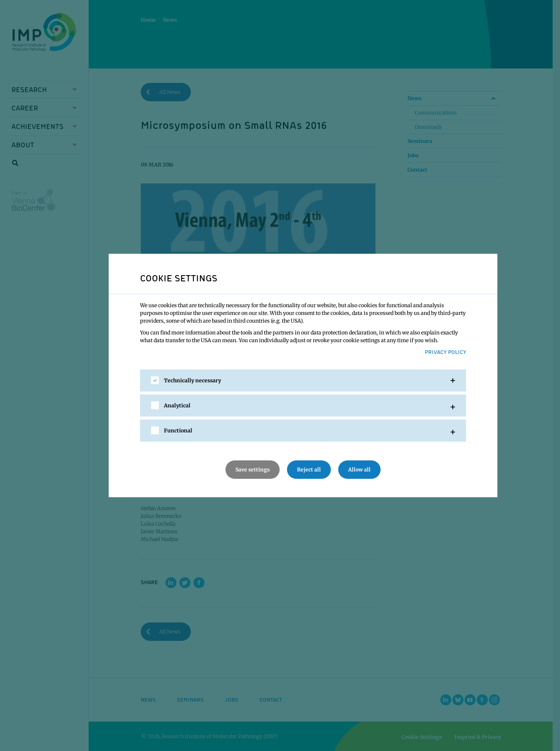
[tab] (303, 380)
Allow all (359, 470)
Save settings (253, 470)
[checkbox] (155, 380)
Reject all (309, 470)
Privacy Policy (445, 352)
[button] (303, 380)
